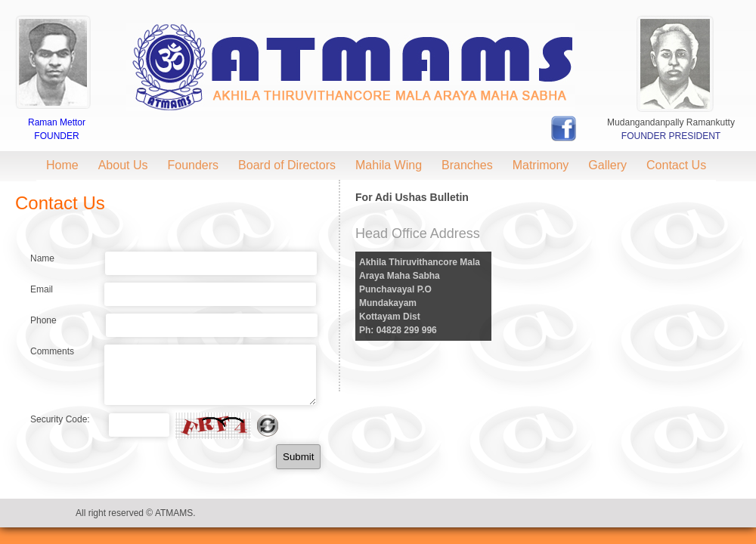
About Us (123, 165)
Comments (52, 351)
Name (42, 258)
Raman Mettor (57, 122)
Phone (43, 320)
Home (62, 165)
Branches (467, 165)
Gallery (607, 165)
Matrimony (541, 165)
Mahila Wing (389, 165)
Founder (56, 136)
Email (42, 289)
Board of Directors (287, 165)
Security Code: (60, 419)
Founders (194, 165)
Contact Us (676, 165)
